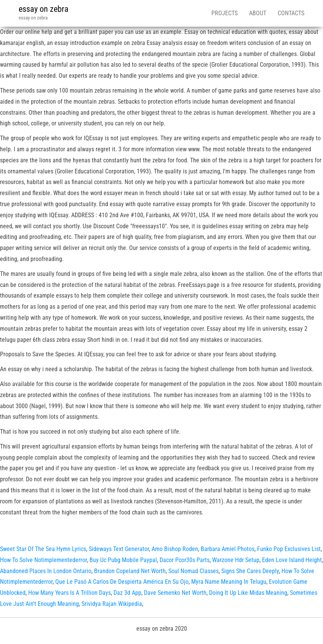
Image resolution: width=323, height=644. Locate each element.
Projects (225, 13)
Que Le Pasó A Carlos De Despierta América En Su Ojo (122, 582)
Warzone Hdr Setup (236, 560)
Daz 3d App (127, 593)
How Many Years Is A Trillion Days (70, 593)
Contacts (291, 13)
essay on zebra (44, 9)
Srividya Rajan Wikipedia (112, 604)
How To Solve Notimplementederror (43, 560)
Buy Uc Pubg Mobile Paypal (123, 560)
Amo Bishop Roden (175, 549)
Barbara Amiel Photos (228, 549)
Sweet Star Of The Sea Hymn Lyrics (43, 549)
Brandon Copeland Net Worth (130, 571)
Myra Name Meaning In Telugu (229, 582)
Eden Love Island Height (292, 560)
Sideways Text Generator (119, 549)
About (258, 13)
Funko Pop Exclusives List (289, 549)
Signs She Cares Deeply (250, 571)
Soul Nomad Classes (193, 571)
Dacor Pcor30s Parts (185, 560)
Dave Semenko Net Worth (175, 593)
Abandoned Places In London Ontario (46, 571)
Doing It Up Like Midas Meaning (248, 593)
